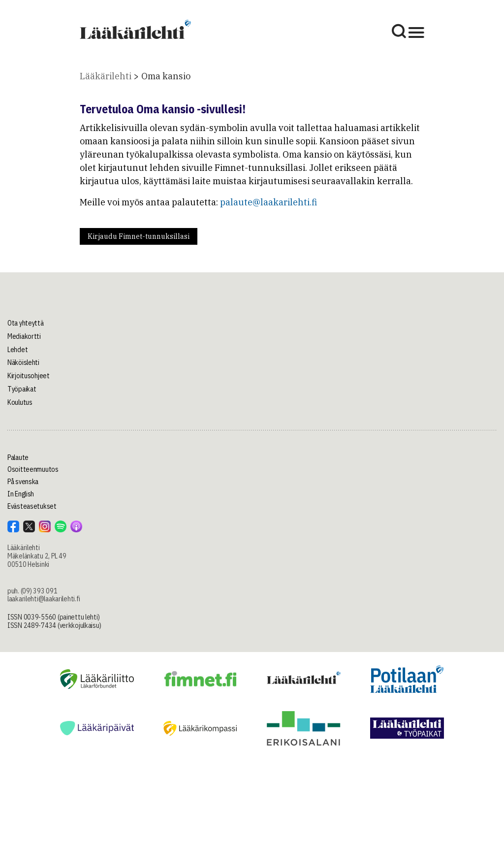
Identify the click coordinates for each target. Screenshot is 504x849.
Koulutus (20, 402)
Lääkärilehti (106, 76)
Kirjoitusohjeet (29, 376)
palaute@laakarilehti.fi (268, 202)
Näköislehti (23, 362)
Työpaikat (22, 389)
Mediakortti (24, 336)
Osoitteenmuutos (33, 469)
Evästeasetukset (32, 506)
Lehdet (17, 350)
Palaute (18, 457)
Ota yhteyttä (26, 323)
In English (21, 494)
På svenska (23, 482)
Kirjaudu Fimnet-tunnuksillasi (139, 236)
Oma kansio (166, 76)
